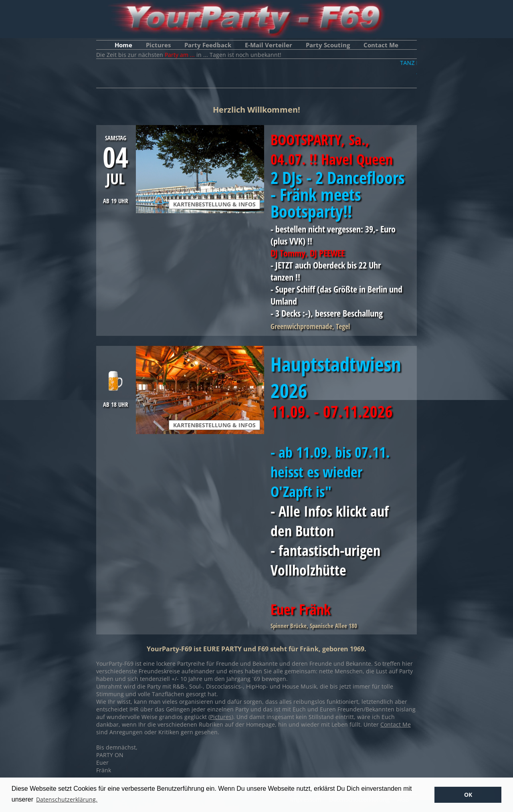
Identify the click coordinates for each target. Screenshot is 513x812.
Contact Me (381, 45)
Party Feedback (208, 45)
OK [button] (468, 795)
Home (123, 45)
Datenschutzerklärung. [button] (67, 799)
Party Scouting (328, 45)
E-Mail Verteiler (269, 45)
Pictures (158, 45)
